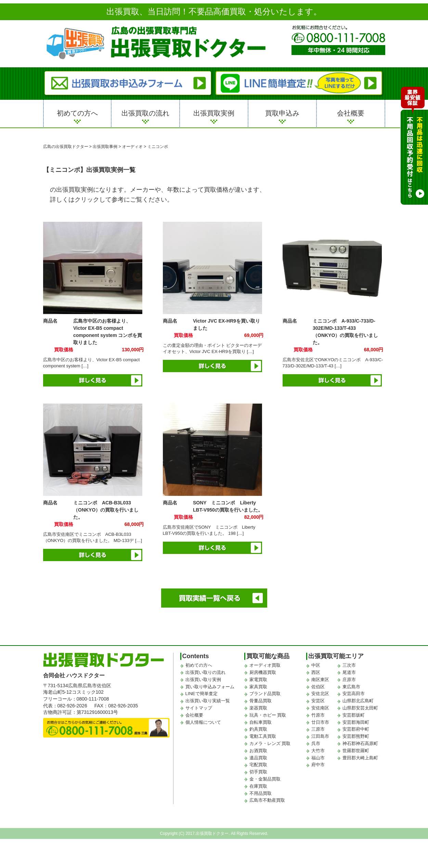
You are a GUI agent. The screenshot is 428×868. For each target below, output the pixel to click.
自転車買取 (261, 722)
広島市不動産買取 (267, 800)
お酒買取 (258, 751)
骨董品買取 (261, 701)
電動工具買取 (263, 736)
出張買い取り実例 (203, 680)
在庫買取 (258, 786)
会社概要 (351, 113)
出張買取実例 (214, 113)
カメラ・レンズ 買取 (270, 743)
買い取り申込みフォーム (210, 687)
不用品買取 (261, 793)
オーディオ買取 (265, 665)
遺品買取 (258, 758)
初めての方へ (77, 113)
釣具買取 (258, 729)
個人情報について (203, 722)
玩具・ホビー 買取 (268, 715)
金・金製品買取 (265, 779)
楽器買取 (258, 708)
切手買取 (258, 772)
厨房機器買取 (263, 672)
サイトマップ (199, 708)
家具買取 (258, 687)
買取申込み (282, 113)
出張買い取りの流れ (205, 672)
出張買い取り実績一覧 (208, 701)
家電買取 (258, 680)
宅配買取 (258, 765)
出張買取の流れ (145, 113)
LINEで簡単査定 (202, 694)
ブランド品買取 (265, 694)
